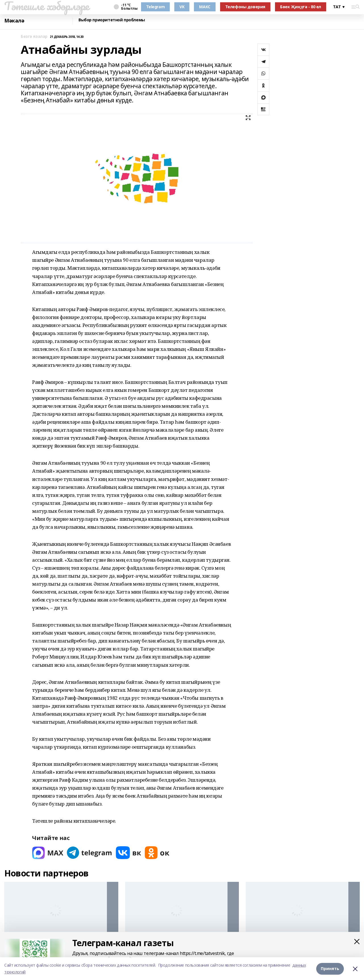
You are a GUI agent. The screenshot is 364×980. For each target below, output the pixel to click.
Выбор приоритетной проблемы (112, 20)
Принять (330, 968)
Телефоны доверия (245, 7)
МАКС (205, 7)
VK (182, 7)
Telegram (156, 7)
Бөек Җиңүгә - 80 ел (301, 7)
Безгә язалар (34, 37)
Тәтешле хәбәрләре (47, 6)
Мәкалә (14, 21)
